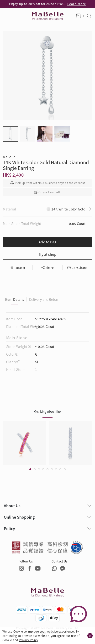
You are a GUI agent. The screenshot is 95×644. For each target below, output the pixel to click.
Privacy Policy (28, 640)
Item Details (15, 299)
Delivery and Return (44, 299)
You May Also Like (47, 412)
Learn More (77, 4)
